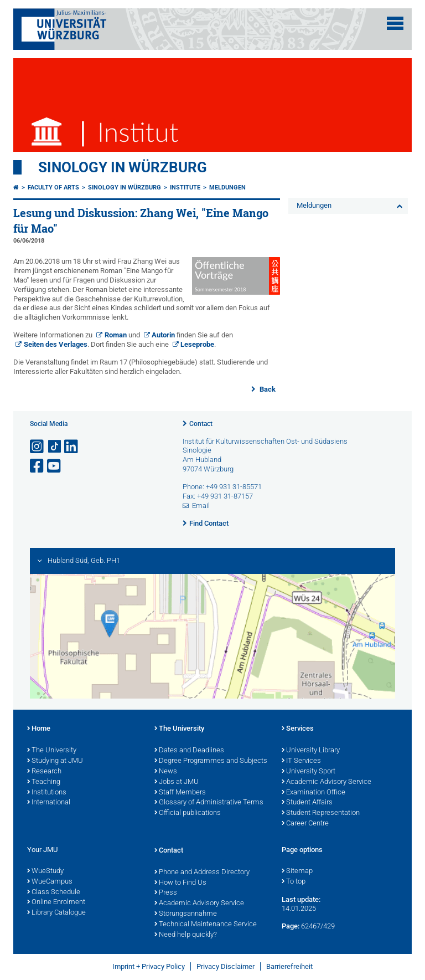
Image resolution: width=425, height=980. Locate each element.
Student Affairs (307, 803)
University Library (311, 751)
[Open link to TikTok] (55, 447)
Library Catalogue (56, 913)
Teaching (44, 782)
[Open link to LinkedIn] (72, 447)
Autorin (163, 335)
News (166, 772)
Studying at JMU (55, 761)
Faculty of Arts (53, 188)
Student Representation (321, 813)
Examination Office (313, 793)
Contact (201, 424)
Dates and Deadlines (189, 751)
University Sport (309, 772)
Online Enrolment (56, 902)
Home (39, 729)
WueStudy (45, 871)
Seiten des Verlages (56, 344)
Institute (185, 188)
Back (267, 389)
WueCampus (50, 882)
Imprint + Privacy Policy (149, 966)
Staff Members (180, 793)
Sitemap (297, 871)
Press (166, 893)
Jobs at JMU (177, 782)
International (49, 803)
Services (298, 729)
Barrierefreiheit (289, 966)
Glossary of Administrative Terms (209, 803)
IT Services (301, 761)
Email (201, 506)
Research (44, 772)
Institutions (47, 793)
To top (294, 882)
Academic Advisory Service (326, 782)
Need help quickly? (186, 935)
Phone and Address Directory (202, 873)
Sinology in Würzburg (123, 167)
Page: (291, 926)
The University (52, 751)
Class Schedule (54, 892)
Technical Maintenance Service (206, 925)
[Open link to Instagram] (38, 447)
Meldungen (227, 188)
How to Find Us (180, 883)
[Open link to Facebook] (38, 466)
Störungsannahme (186, 914)
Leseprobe (197, 344)
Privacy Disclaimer (226, 966)
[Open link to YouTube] (55, 466)
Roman (116, 335)
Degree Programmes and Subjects (211, 761)
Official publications (188, 813)
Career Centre (305, 824)
